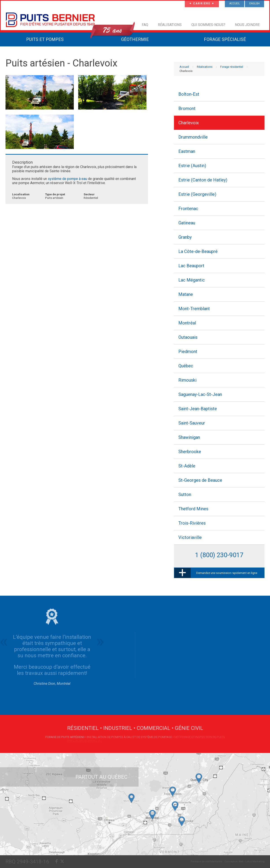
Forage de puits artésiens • (66, 737)
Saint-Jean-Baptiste (198, 409)
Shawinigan (189, 437)
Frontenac (188, 209)
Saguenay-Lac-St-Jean (200, 394)
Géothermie (135, 39)
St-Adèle (187, 466)
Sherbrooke (190, 452)
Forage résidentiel (232, 67)
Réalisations (170, 25)
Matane (186, 294)
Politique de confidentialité (206, 861)
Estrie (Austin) (192, 166)
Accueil (184, 67)
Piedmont (188, 352)
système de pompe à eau (67, 179)
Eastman (187, 151)
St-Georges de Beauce (200, 480)
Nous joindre (247, 25)
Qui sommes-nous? (208, 25)
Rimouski (187, 380)
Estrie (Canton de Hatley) (203, 180)
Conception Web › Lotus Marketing (244, 861)
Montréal (187, 323)
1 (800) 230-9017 (219, 555)
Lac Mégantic (192, 280)
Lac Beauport (191, 266)
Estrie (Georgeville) (197, 194)
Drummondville (193, 137)
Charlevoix (189, 123)
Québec (186, 366)
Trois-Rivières (192, 523)
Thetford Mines (193, 509)
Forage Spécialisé (225, 39)
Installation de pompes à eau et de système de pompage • (131, 737)
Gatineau (187, 223)
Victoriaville (190, 537)
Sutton (185, 494)
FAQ (145, 25)
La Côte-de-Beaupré (198, 251)
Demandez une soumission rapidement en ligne (227, 573)
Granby (185, 237)
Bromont (187, 108)
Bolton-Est (189, 94)
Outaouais (188, 337)
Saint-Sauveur (192, 423)
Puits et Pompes (45, 39)
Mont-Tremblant (194, 309)
